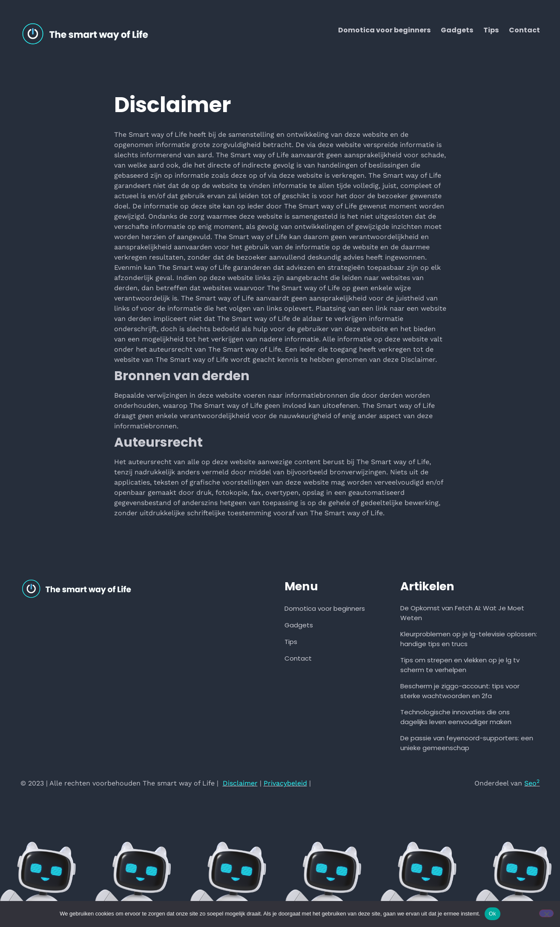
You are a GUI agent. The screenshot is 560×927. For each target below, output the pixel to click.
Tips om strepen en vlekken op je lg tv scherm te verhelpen (460, 665)
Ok (493, 914)
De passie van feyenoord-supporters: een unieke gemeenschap (467, 743)
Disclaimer (240, 783)
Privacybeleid (285, 783)
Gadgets (457, 30)
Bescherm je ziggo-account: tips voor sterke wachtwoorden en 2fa (460, 691)
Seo (532, 783)
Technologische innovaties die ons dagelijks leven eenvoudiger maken (456, 717)
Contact (524, 30)
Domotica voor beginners (384, 30)
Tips (491, 30)
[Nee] (546, 913)
